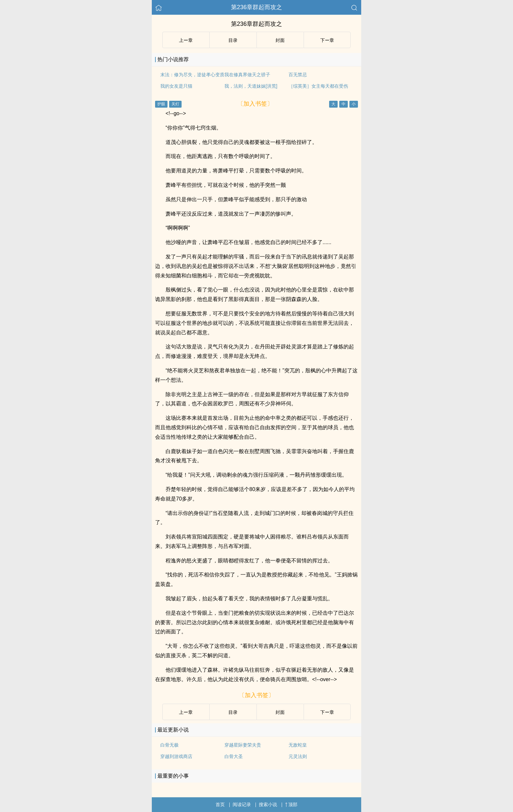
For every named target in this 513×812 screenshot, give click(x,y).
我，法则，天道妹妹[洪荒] (251, 86)
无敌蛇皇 (298, 745)
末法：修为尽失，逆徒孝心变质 (192, 75)
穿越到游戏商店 (176, 756)
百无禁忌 (298, 75)
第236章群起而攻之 (256, 7)
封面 (280, 40)
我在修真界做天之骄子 (247, 75)
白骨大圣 (234, 756)
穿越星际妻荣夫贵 (243, 745)
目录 (233, 40)
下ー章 (327, 40)
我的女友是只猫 (176, 86)
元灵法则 (298, 756)
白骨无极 (169, 745)
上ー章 (186, 40)
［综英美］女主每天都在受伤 (318, 86)
